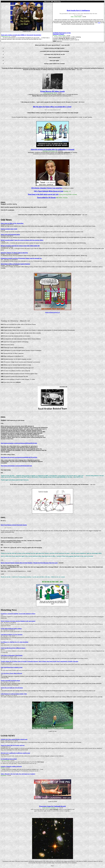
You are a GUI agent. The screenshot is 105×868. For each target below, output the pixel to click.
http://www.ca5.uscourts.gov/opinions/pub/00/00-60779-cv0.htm (19, 457)
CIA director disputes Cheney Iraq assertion (47, 188)
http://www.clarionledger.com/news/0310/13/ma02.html (16, 466)
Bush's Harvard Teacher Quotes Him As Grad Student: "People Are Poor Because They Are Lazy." (29, 563)
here (99, 23)
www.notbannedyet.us (52, 312)
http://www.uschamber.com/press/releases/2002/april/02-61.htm (19, 443)
